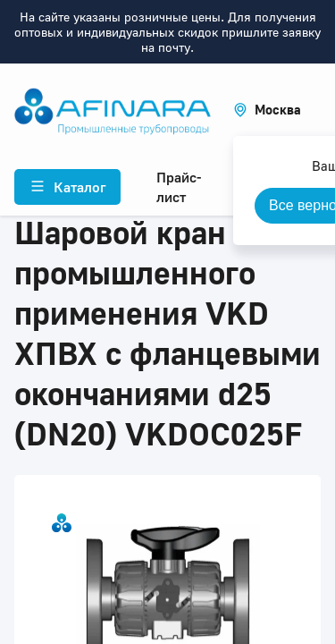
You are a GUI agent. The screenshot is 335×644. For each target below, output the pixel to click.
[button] (267, 110)
